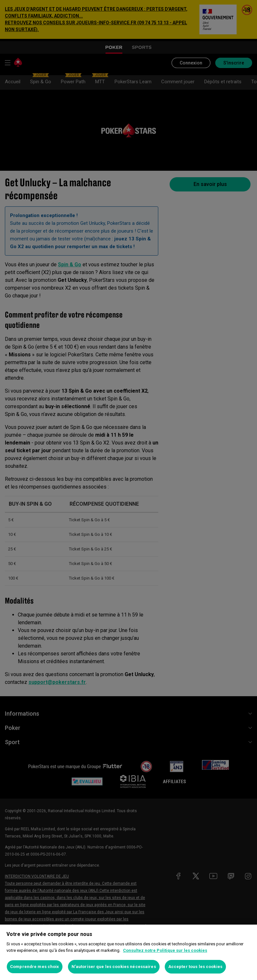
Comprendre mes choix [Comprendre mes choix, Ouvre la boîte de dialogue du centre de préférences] (35, 967)
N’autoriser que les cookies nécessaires (114, 967)
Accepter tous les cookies (195, 967)
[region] (128, 952)
